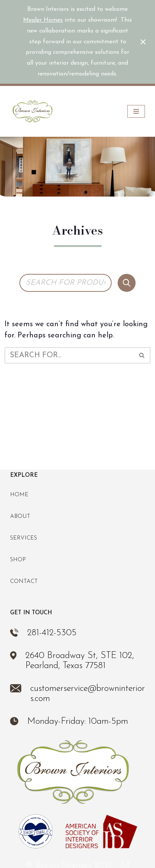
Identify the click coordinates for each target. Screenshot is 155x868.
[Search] (127, 283)
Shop (18, 560)
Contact (24, 582)
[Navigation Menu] (136, 111)
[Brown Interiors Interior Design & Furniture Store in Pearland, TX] (32, 111)
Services (24, 538)
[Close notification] (143, 42)
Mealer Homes (43, 20)
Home (19, 495)
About (20, 517)
